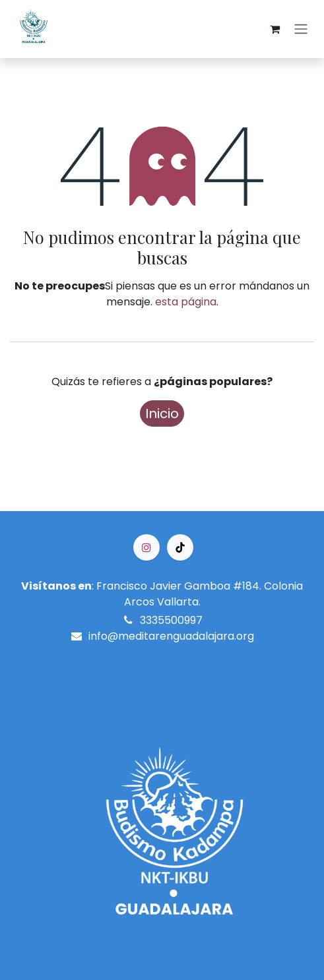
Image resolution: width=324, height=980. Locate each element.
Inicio (162, 413)
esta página (186, 302)
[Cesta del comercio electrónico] (275, 29)
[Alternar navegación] (301, 29)
